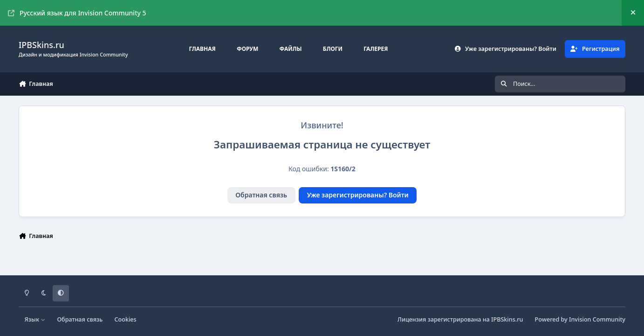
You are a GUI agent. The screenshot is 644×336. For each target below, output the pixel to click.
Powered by (580, 319)
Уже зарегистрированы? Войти (358, 195)
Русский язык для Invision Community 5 (77, 13)
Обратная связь (261, 195)
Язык (35, 319)
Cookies (126, 319)
